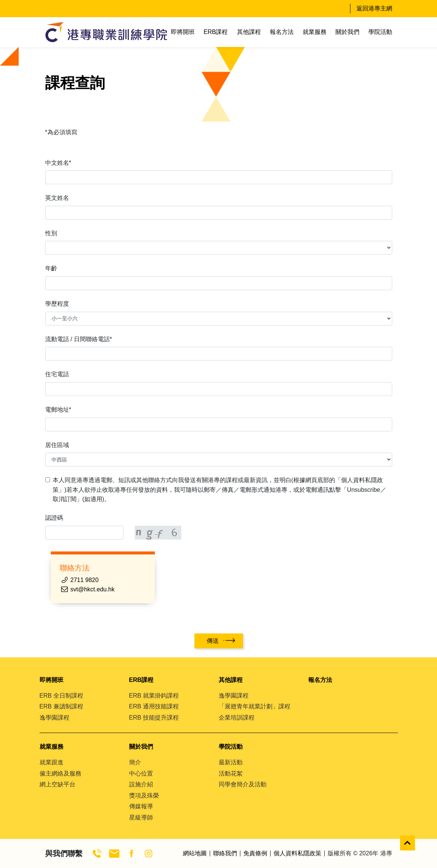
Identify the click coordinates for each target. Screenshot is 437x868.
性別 (51, 233)
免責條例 (255, 853)
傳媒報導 (141, 806)
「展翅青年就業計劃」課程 (255, 706)
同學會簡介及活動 (243, 784)
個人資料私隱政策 (297, 853)
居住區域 (57, 445)
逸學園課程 (54, 718)
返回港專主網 (374, 8)
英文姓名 (57, 198)
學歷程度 (57, 304)
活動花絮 (231, 773)
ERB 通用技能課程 (154, 706)
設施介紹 (141, 784)
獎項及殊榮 (144, 795)
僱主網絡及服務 (60, 773)
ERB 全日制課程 (61, 696)
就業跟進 (51, 762)
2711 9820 (85, 580)
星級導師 (141, 817)
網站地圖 (195, 853)
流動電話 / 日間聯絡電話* (79, 339)
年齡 (51, 268)
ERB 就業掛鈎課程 (154, 696)
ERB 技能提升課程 (154, 718)
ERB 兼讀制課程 (61, 706)
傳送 (213, 641)
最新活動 (231, 762)
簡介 (135, 762)
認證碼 (54, 518)
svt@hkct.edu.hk (93, 589)
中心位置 (141, 773)
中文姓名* (58, 163)
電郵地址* (58, 410)
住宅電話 (57, 374)
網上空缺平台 (57, 784)
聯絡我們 (225, 853)
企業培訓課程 (237, 718)
